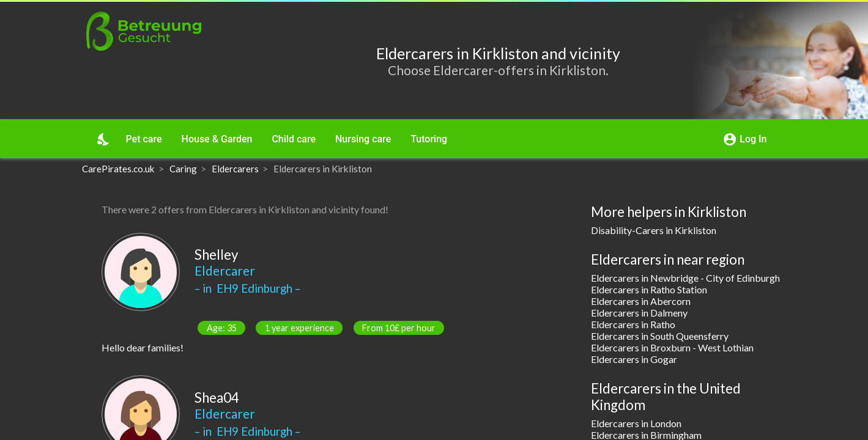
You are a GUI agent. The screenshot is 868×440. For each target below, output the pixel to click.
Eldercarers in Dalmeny (639, 313)
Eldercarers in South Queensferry (660, 336)
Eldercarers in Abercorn (641, 301)
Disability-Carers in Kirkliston (654, 230)
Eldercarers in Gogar (634, 359)
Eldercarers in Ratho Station (649, 289)
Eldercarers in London (636, 423)
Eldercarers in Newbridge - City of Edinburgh (685, 278)
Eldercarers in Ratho (633, 324)
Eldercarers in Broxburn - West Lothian (672, 347)
